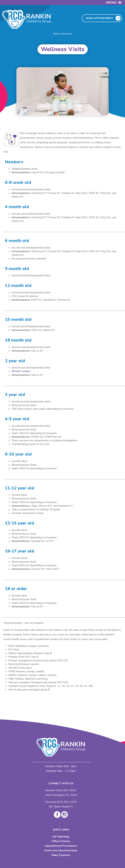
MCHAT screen (21, 371)
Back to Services (63, 34)
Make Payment (61, 855)
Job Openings (61, 837)
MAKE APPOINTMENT (99, 18)
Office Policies (61, 841)
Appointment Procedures (61, 846)
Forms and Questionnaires (61, 850)
